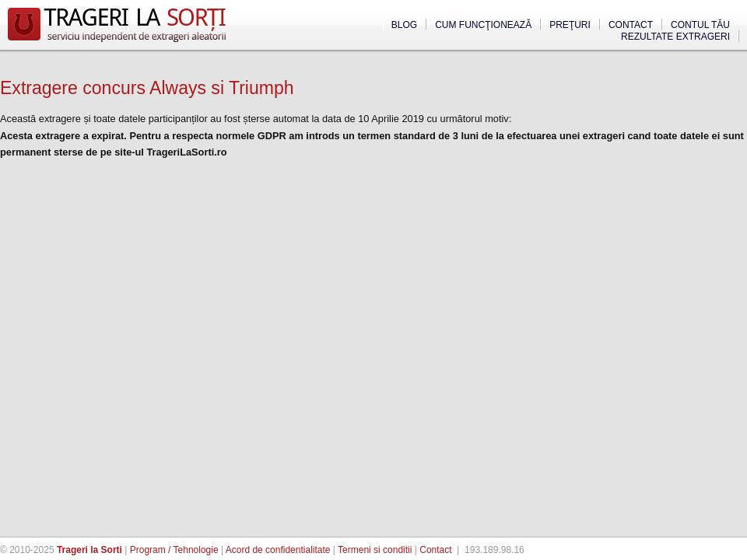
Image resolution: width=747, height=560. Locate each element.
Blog (404, 25)
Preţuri (570, 25)
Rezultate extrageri (675, 37)
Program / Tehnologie (174, 550)
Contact (631, 25)
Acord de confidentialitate (278, 550)
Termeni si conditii (375, 550)
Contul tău (700, 25)
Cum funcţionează (483, 25)
